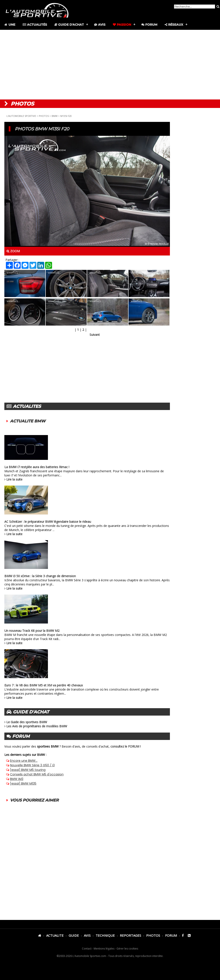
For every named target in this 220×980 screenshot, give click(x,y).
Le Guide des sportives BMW (27, 722)
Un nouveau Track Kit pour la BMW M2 (32, 631)
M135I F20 (66, 116)
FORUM (171, 935)
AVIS (87, 935)
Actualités (35, 25)
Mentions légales (104, 949)
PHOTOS (44, 116)
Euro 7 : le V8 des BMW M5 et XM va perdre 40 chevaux (44, 685)
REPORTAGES (130, 935)
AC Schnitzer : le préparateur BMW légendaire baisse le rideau (48, 522)
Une (9, 25)
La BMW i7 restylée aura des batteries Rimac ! (37, 467)
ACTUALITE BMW (28, 421)
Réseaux (174, 25)
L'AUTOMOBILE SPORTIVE (21, 116)
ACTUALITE (55, 935)
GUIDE (74, 935)
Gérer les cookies (127, 949)
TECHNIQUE (105, 935)
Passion (122, 25)
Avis (100, 25)
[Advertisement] (110, 65)
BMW (55, 116)
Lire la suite (14, 479)
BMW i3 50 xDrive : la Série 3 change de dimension (40, 576)
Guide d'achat (69, 25)
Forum (149, 25)
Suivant (95, 335)
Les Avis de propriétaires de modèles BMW (37, 726)
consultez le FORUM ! (126, 746)
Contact (87, 949)
